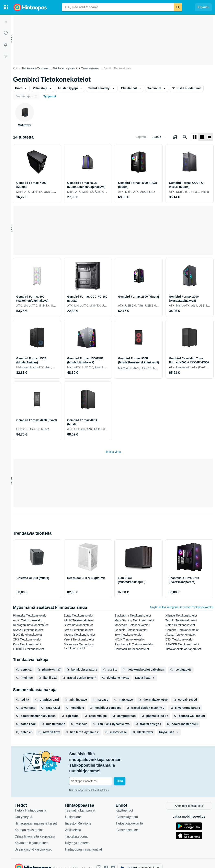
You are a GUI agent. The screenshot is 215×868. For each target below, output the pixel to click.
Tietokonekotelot (90, 68)
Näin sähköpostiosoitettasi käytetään (89, 779)
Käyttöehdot (124, 802)
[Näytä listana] (202, 137)
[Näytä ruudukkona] (195, 137)
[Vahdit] (6, 45)
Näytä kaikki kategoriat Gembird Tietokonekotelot (182, 607)
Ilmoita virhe (113, 452)
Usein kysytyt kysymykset (33, 841)
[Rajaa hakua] (6, 56)
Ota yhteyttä (23, 808)
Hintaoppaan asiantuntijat (84, 841)
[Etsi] (178, 7)
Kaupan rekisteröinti (29, 821)
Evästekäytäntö (127, 808)
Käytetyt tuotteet (77, 834)
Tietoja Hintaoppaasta (30, 802)
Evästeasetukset (128, 821)
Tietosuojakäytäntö (129, 815)
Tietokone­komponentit (65, 68)
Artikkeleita (73, 821)
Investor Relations (78, 815)
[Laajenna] (6, 22)
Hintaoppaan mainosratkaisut (36, 815)
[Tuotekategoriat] (6, 7)
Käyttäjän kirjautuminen (32, 834)
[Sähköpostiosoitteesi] (97, 770)
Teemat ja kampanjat (80, 802)
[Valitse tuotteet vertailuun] (175, 137)
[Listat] (6, 33)
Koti (15, 68)
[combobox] (118, 7)
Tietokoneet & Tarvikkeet (35, 68)
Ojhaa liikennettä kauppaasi (35, 828)
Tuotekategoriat (76, 828)
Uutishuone (73, 808)
